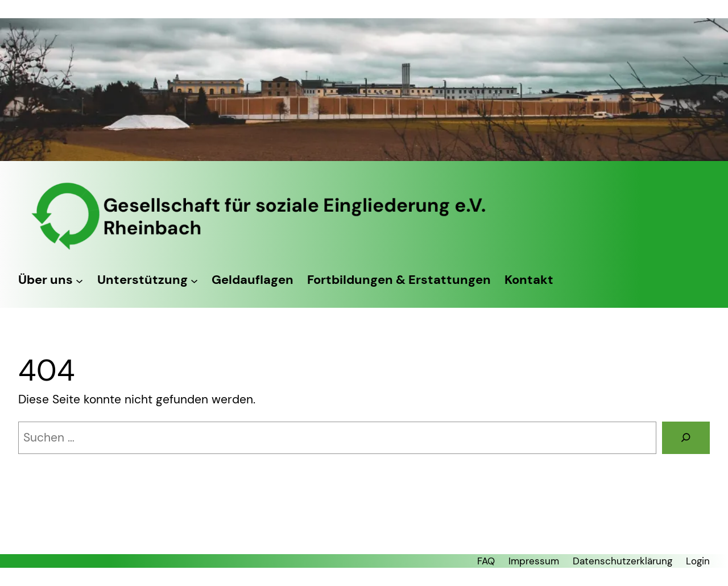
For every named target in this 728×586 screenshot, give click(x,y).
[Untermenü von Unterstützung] (194, 280)
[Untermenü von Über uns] (79, 280)
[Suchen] (686, 438)
